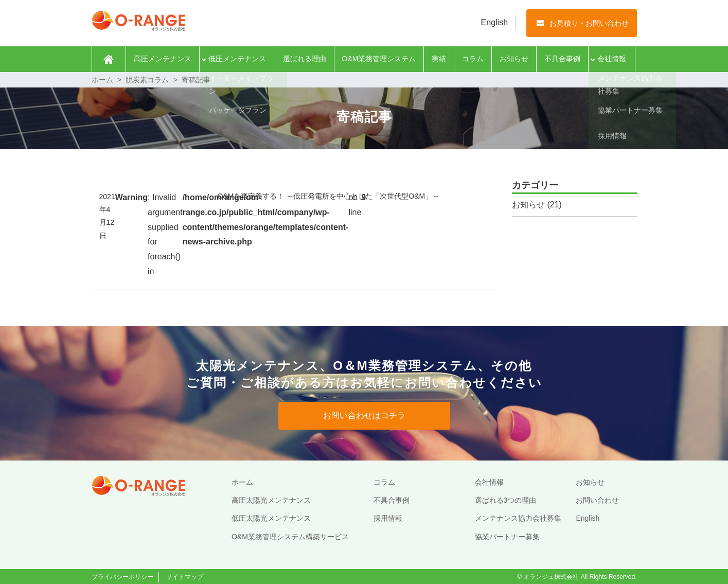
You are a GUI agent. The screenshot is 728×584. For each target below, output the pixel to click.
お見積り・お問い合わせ (589, 23)
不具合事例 (562, 59)
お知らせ (514, 59)
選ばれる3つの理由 (506, 500)
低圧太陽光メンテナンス (271, 518)
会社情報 (612, 59)
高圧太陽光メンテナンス (271, 500)
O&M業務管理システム (379, 59)
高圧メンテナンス (163, 59)
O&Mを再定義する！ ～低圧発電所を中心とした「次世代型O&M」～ (329, 196)
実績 (439, 59)
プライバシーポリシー (122, 577)
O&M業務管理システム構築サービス (290, 537)
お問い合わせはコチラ (364, 415)
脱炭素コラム (147, 80)
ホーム (109, 59)
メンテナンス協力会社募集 (518, 518)
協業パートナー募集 (507, 537)
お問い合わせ (597, 500)
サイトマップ (185, 577)
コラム (473, 59)
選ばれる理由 (305, 59)
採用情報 (388, 518)
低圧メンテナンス (237, 59)
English (494, 22)
